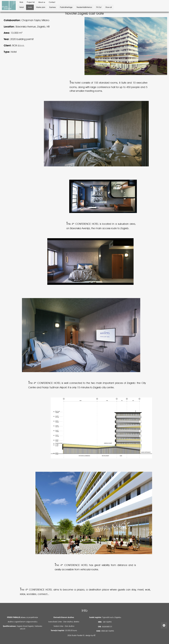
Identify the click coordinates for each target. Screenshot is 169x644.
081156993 (107, 622)
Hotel (30, 7)
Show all (109, 7)
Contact (52, 2)
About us (42, 2)
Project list (31, 2)
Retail (22, 7)
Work (21, 2)
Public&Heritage (66, 7)
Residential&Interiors (84, 7)
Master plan (41, 7)
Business (53, 7)
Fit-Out (99, 7)
